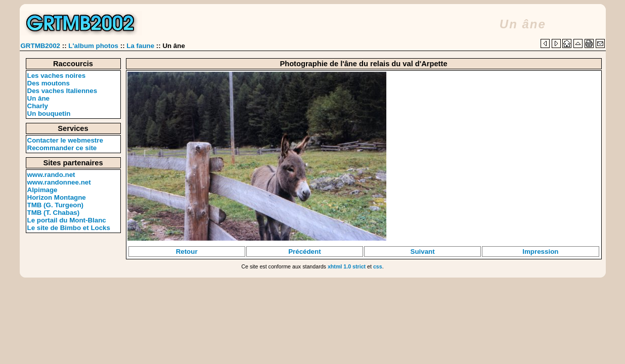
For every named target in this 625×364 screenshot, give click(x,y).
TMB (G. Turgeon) (56, 205)
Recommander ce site (62, 148)
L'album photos (93, 46)
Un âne (38, 98)
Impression (540, 252)
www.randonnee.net (59, 182)
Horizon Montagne (57, 197)
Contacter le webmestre (65, 140)
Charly (38, 106)
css (378, 266)
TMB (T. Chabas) (54, 213)
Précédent (304, 252)
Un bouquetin (49, 113)
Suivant (423, 252)
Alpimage (42, 190)
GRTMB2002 (41, 46)
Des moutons (49, 83)
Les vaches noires (57, 76)
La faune (140, 46)
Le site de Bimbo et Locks (69, 228)
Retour (187, 252)
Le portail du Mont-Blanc (67, 220)
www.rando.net (51, 175)
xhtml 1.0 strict (347, 266)
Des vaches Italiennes (62, 91)
